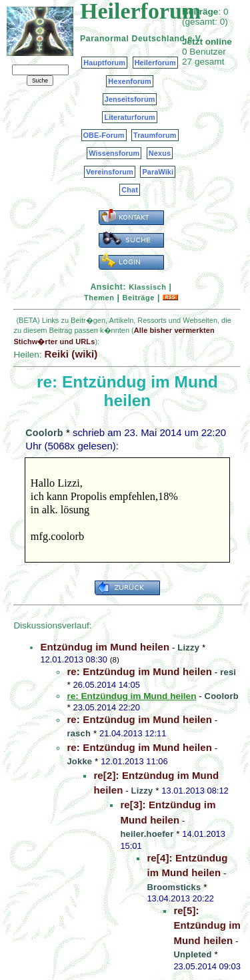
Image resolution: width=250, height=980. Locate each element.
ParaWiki (158, 172)
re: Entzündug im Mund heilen (139, 671)
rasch (79, 733)
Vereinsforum (110, 172)
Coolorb (44, 433)
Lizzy (188, 647)
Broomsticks (174, 887)
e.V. (195, 39)
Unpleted (192, 954)
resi (228, 672)
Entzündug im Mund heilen (105, 647)
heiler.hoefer (147, 834)
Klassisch (147, 287)
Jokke (79, 761)
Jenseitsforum (130, 99)
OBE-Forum (104, 135)
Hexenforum (130, 81)
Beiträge (139, 298)
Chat (130, 190)
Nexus (160, 153)
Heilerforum (155, 63)
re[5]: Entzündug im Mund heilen (207, 925)
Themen (99, 298)
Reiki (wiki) (71, 354)
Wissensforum (114, 153)
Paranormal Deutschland (133, 39)
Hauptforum (104, 63)
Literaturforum (129, 117)
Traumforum (155, 135)
